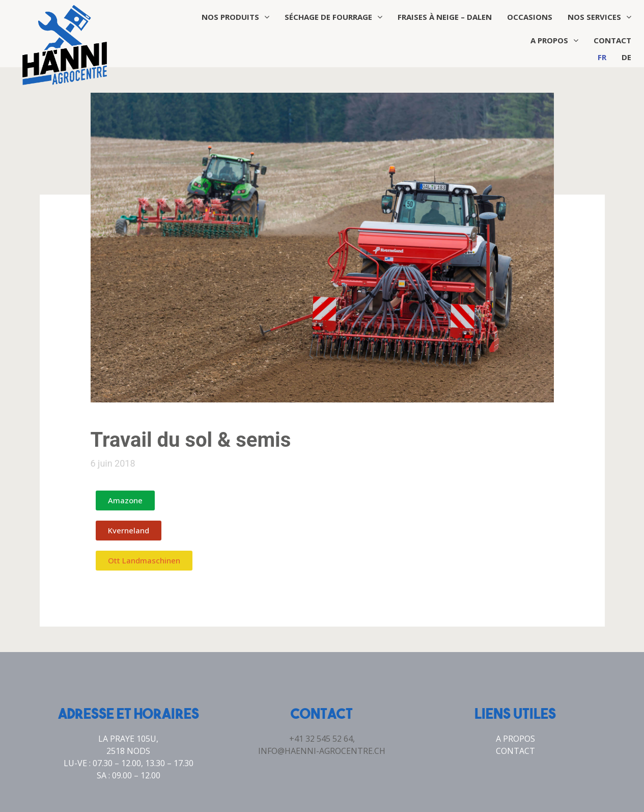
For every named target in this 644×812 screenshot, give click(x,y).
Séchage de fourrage (333, 17)
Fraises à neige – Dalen (445, 17)
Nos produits (235, 17)
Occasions (530, 17)
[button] (125, 500)
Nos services (599, 17)
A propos (554, 40)
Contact (612, 40)
